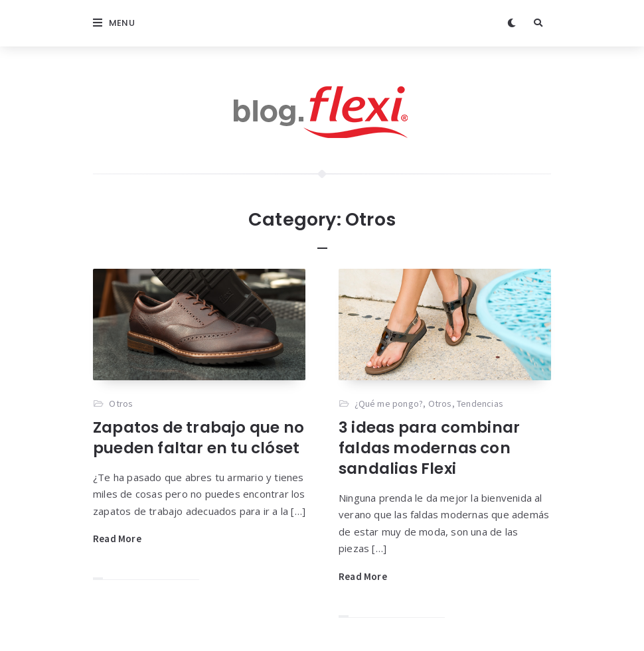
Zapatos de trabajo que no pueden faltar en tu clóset (199, 438)
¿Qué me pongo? (389, 403)
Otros (121, 403)
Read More (117, 539)
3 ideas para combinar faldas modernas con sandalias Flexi (429, 448)
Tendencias (480, 403)
